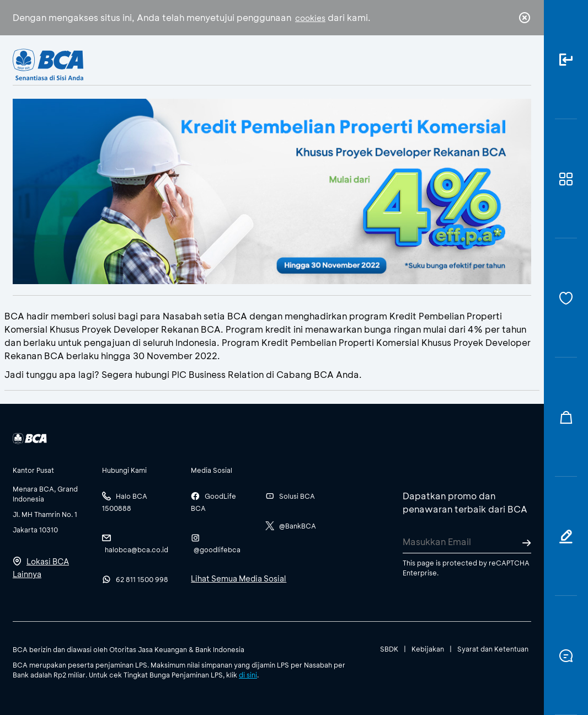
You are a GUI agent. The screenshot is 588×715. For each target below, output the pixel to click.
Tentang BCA (322, 64)
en (521, 65)
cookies (310, 18)
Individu (204, 64)
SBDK (389, 649)
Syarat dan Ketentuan (493, 649)
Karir (385, 64)
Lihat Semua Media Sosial (239, 578)
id (502, 65)
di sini (248, 675)
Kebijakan (428, 649)
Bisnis (257, 64)
